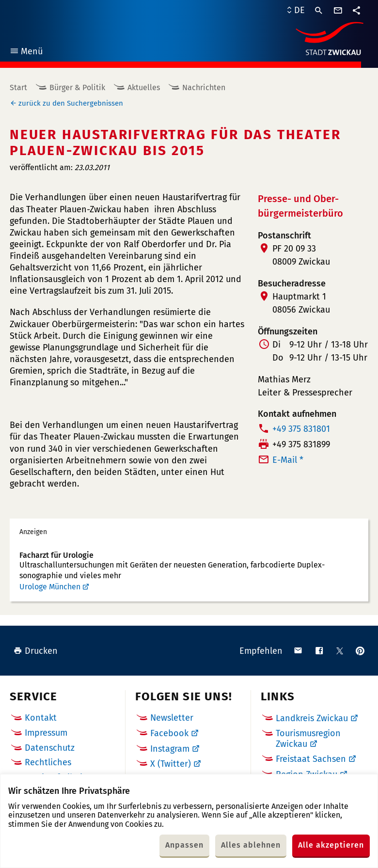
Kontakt (41, 718)
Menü (26, 53)
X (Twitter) (171, 764)
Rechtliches (48, 762)
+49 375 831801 (301, 429)
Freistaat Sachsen (311, 759)
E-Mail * (288, 460)
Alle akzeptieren (331, 845)
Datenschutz (50, 748)
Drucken (36, 651)
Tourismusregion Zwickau (308, 739)
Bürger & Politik (77, 87)
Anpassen (184, 845)
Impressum (46, 733)
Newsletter (172, 718)
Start (18, 87)
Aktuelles (144, 87)
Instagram (170, 749)
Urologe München (50, 587)
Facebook (169, 733)
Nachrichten (204, 87)
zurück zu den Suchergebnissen (71, 103)
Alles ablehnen (251, 845)
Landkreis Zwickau (312, 718)
